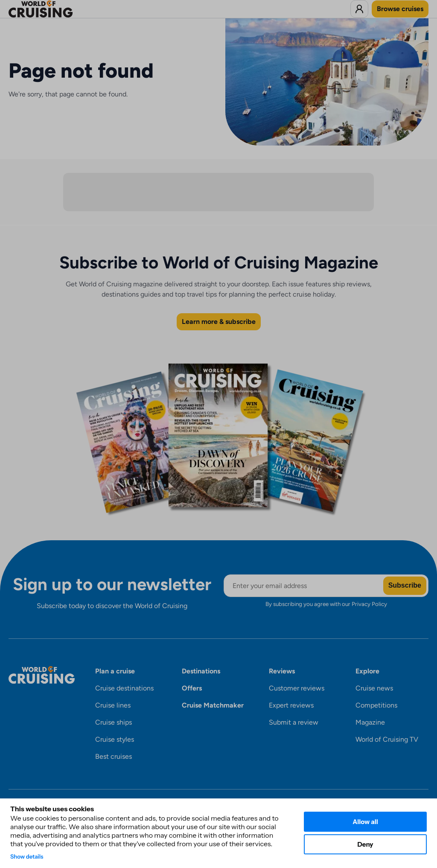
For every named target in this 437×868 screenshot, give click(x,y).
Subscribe (405, 585)
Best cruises (114, 756)
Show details (27, 856)
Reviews (282, 671)
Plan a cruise (115, 671)
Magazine (370, 722)
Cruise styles (115, 739)
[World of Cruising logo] (54, 9)
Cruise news (374, 688)
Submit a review (294, 722)
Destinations (201, 671)
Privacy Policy (369, 604)
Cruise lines (113, 705)
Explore (367, 671)
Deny (365, 844)
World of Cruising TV (387, 739)
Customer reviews (297, 688)
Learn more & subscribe (219, 322)
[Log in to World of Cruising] (359, 9)
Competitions (376, 705)
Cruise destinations (124, 688)
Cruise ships (114, 722)
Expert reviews (291, 705)
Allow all (365, 822)
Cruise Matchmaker (213, 705)
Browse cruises (400, 9)
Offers (192, 688)
